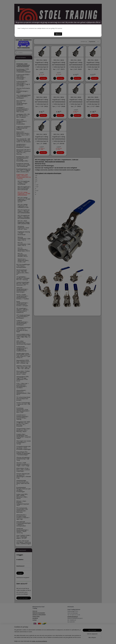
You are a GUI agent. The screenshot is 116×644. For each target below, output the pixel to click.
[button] (58, 34)
